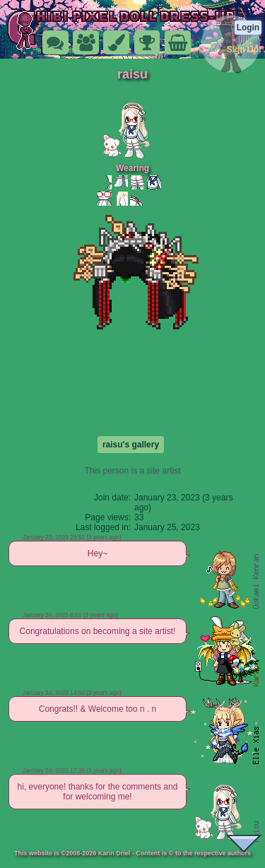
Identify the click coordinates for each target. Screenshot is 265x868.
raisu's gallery (131, 445)
